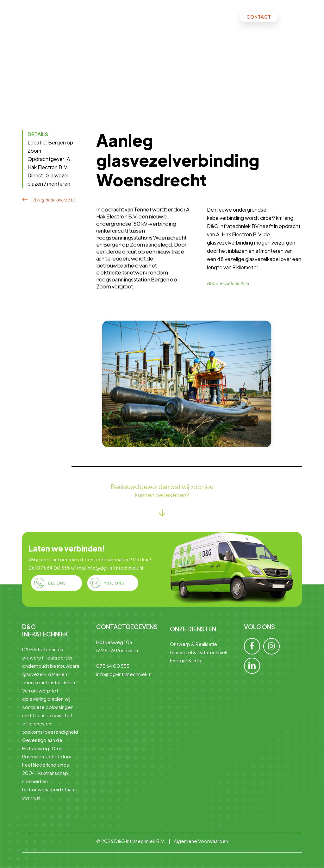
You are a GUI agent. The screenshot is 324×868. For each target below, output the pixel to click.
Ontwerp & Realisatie (193, 644)
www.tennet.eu (234, 283)
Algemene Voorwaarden (201, 841)
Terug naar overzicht (54, 200)
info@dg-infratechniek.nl (115, 568)
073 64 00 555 (53, 568)
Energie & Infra (186, 660)
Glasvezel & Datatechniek (199, 652)
